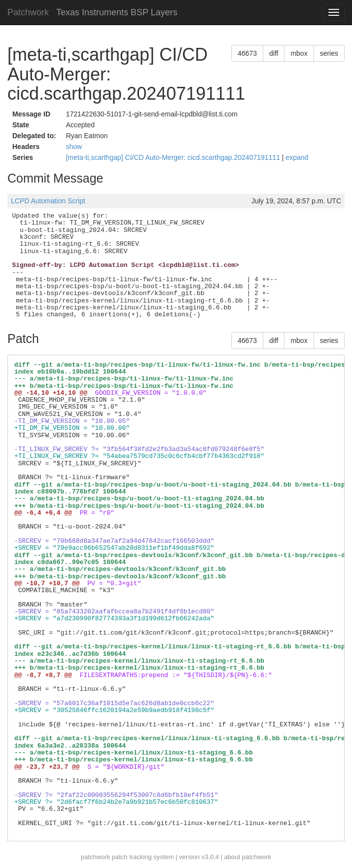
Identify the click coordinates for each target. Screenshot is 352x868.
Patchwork (28, 12)
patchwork (95, 857)
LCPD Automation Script (48, 201)
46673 (247, 53)
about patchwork (248, 857)
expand (297, 157)
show (74, 147)
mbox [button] (299, 53)
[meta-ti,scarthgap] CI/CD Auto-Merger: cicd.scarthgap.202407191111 (174, 157)
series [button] (329, 53)
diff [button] (274, 53)
